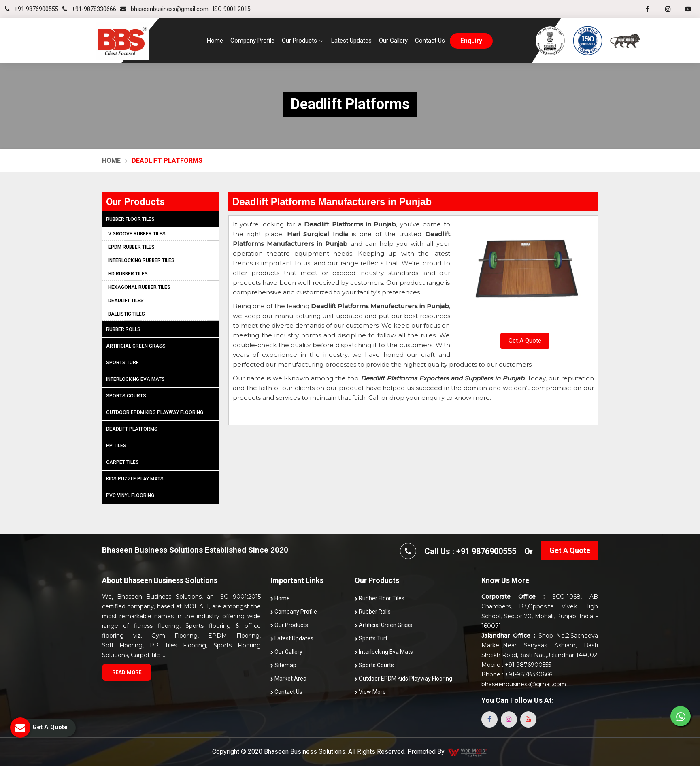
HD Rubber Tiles (128, 274)
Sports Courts (126, 396)
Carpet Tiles (122, 462)
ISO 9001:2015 (232, 9)
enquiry (471, 41)
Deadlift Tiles (126, 301)
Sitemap (283, 665)
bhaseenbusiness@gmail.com (164, 9)
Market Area (288, 679)
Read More (127, 672)
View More (370, 692)
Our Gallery (393, 41)
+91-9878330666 (89, 9)
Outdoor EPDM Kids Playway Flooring (155, 412)
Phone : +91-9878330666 (517, 674)
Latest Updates (351, 41)
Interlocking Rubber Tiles (141, 260)
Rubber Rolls (123, 329)
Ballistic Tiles (127, 314)
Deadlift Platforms (132, 429)
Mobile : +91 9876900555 (516, 665)
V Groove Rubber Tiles (137, 234)
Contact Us (430, 41)
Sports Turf (122, 363)
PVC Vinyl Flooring (130, 495)
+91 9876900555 (32, 9)
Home (215, 41)
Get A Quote (525, 341)
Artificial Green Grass (136, 346)
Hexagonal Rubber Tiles (139, 287)
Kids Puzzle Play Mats (135, 479)
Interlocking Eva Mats (135, 379)
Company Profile (252, 41)
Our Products (289, 625)
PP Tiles (116, 446)
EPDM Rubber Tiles (131, 247)
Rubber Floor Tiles (130, 219)
